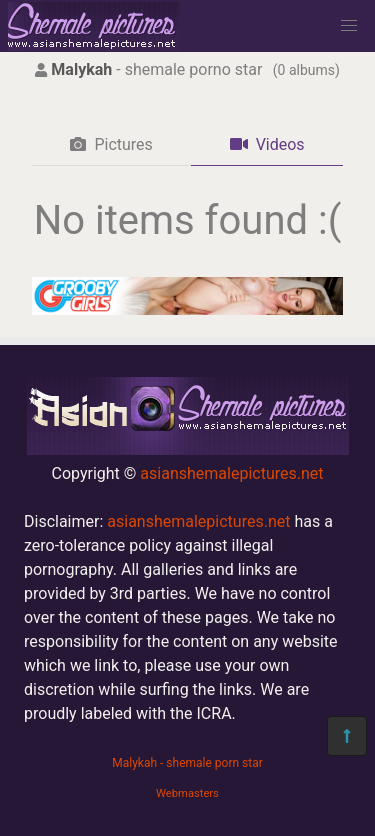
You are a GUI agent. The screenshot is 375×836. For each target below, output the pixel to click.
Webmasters (187, 793)
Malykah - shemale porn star (187, 763)
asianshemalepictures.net (231, 473)
